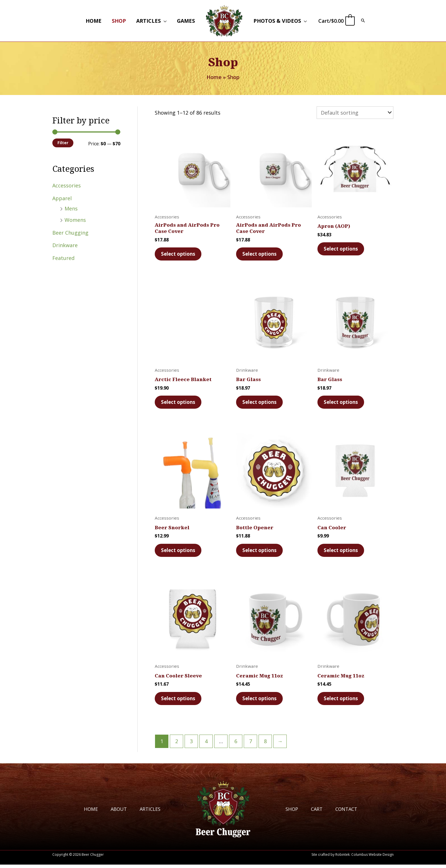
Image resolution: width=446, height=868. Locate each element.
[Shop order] (355, 112)
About (116, 812)
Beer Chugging (70, 233)
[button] (164, 21)
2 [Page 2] (177, 745)
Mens (71, 208)
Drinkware (65, 245)
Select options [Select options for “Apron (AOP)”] (342, 248)
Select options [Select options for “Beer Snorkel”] (179, 552)
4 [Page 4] (206, 745)
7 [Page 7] (251, 745)
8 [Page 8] (265, 745)
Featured (63, 258)
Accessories (67, 185)
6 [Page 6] (236, 745)
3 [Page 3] (191, 745)
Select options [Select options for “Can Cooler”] (342, 552)
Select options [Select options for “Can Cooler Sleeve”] (179, 701)
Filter (63, 143)
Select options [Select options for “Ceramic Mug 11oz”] (261, 701)
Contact (350, 812)
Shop (292, 812)
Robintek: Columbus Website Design (365, 858)
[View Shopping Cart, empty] (336, 21)
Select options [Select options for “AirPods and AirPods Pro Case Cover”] (179, 254)
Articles (149, 812)
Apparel (62, 198)
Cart (318, 812)
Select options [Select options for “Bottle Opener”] (261, 552)
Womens (75, 220)
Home (87, 812)
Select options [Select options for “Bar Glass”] (261, 403)
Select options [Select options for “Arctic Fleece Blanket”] (179, 403)
